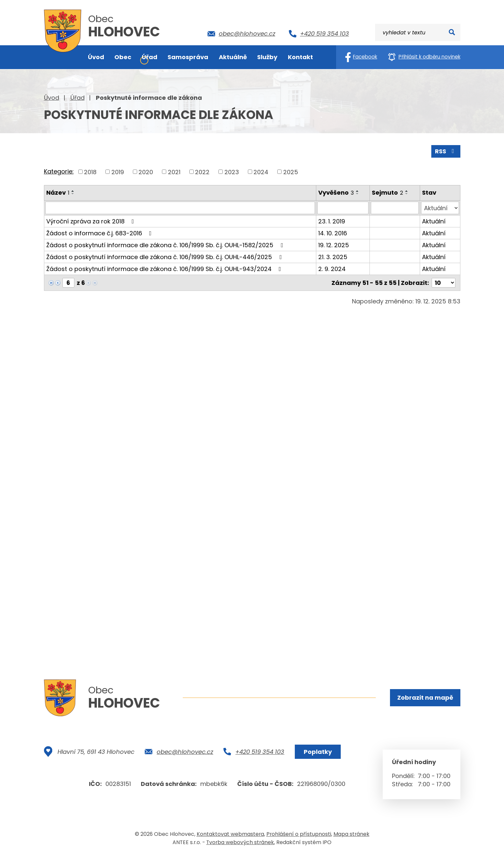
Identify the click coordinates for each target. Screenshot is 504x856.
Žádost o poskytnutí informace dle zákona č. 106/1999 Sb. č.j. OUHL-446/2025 (165, 257)
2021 (174, 172)
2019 (118, 172)
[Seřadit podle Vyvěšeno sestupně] (358, 194)
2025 (291, 172)
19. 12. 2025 (334, 245)
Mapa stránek (351, 834)
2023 (232, 172)
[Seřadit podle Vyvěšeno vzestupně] (358, 191)
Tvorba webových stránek (240, 842)
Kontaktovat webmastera (230, 834)
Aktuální (434, 221)
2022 (202, 172)
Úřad (78, 98)
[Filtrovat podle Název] (180, 208)
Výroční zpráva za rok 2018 (92, 221)
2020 (146, 172)
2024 (261, 172)
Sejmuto (388, 193)
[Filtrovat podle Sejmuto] (395, 208)
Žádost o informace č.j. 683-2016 (100, 233)
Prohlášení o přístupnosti (299, 834)
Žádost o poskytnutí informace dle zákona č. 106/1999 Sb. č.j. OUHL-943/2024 (165, 269)
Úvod (52, 98)
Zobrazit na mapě (425, 698)
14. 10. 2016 (333, 233)
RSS (446, 151)
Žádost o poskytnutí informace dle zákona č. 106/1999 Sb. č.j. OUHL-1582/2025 (166, 245)
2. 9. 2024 (332, 269)
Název (58, 193)
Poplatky (318, 752)
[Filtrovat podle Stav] (440, 208)
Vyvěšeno (336, 193)
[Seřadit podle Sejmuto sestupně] (407, 194)
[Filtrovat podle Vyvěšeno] (343, 208)
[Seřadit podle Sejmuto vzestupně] (407, 191)
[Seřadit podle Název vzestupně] (73, 191)
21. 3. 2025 (333, 257)
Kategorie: (59, 171)
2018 (90, 172)
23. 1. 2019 (332, 221)
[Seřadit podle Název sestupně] (73, 194)
